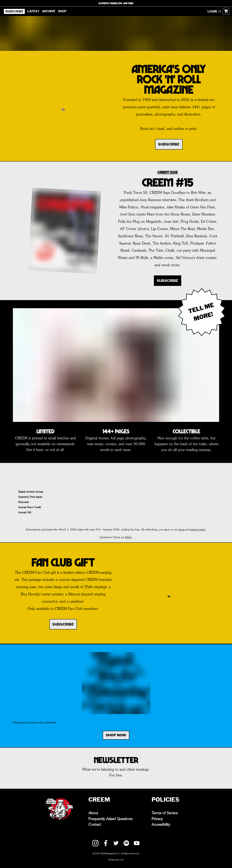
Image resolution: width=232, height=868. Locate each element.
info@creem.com (116, 859)
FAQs (129, 537)
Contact (95, 824)
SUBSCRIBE (169, 144)
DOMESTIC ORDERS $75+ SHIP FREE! (116, 3)
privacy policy (198, 530)
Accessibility (165, 824)
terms (182, 530)
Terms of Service (168, 813)
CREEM (99, 799)
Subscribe (14, 11)
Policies (167, 799)
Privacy (160, 818)
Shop (60, 11)
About (94, 813)
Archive (47, 11)
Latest (33, 11)
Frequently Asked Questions (113, 818)
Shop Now (116, 735)
